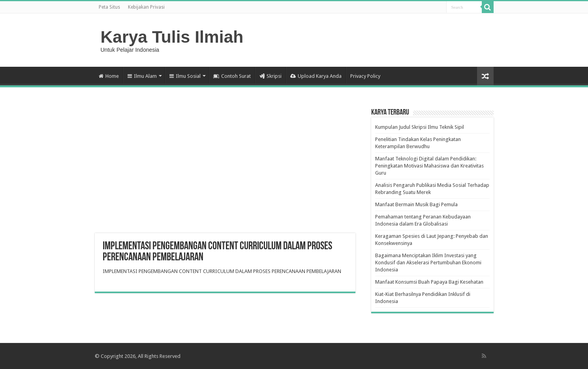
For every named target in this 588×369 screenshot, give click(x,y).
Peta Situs (109, 7)
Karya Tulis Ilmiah (172, 37)
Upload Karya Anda (316, 76)
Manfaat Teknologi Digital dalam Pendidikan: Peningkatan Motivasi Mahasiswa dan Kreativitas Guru (429, 166)
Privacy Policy (365, 76)
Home (109, 76)
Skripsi (271, 76)
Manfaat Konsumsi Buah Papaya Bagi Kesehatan (429, 282)
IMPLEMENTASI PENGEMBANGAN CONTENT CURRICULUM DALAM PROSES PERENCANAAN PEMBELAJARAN (222, 271)
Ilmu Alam (142, 76)
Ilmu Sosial (185, 76)
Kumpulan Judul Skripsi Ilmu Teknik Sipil (420, 127)
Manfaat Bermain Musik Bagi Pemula (416, 204)
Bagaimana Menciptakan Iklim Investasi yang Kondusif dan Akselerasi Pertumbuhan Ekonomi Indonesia (428, 263)
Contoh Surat (232, 76)
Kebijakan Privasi (146, 7)
